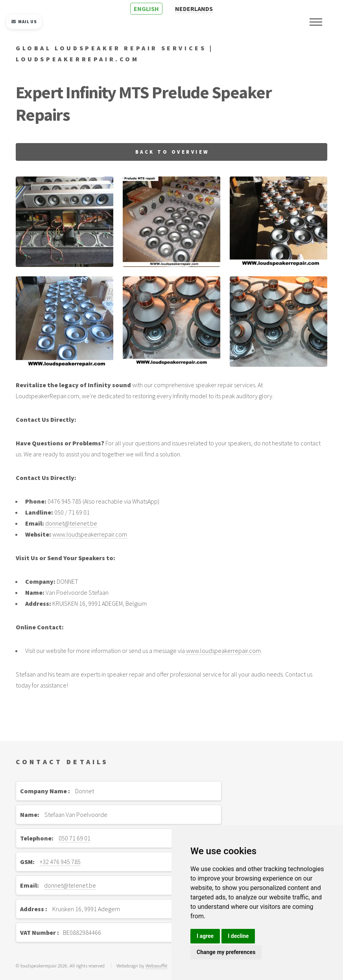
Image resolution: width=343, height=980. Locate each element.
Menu (316, 22)
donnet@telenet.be (71, 523)
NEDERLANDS (194, 9)
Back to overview (172, 152)
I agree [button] (205, 936)
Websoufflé (156, 965)
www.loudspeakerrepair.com (90, 534)
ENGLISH (146, 9)
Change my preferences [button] (226, 952)
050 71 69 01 (75, 838)
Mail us (24, 22)
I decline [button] (238, 936)
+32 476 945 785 (60, 862)
